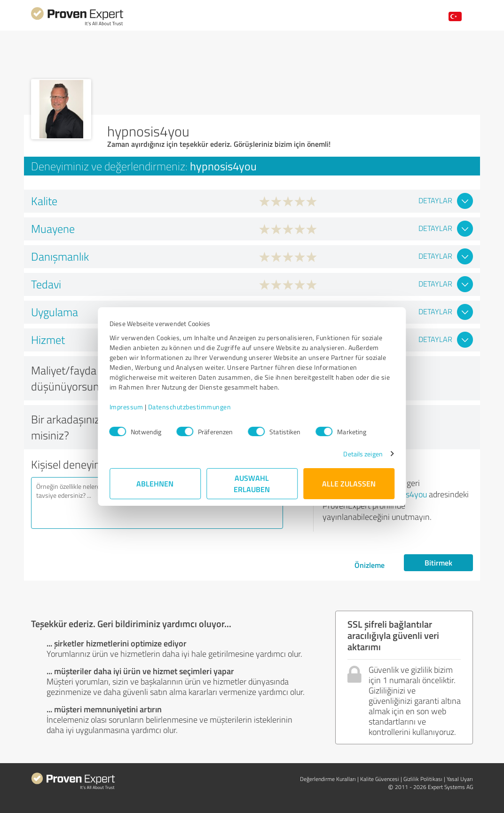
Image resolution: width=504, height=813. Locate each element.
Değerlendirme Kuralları (328, 779)
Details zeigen (363, 454)
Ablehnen (155, 483)
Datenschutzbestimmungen (190, 407)
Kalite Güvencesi (380, 779)
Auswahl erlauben (252, 483)
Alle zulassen (349, 483)
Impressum (126, 407)
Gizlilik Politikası (423, 779)
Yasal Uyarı (460, 779)
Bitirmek (438, 562)
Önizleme (370, 565)
